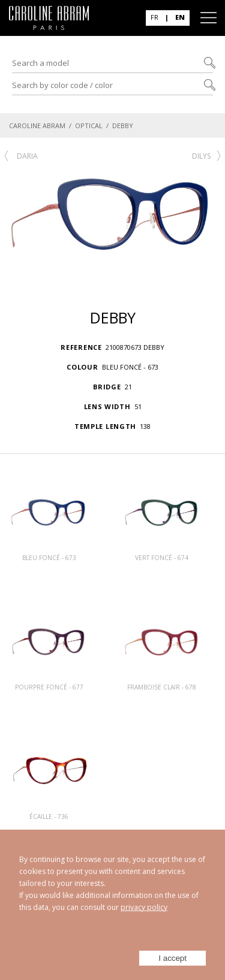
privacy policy (144, 907)
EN (180, 17)
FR (154, 17)
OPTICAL (89, 125)
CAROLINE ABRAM (37, 125)
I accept (172, 958)
